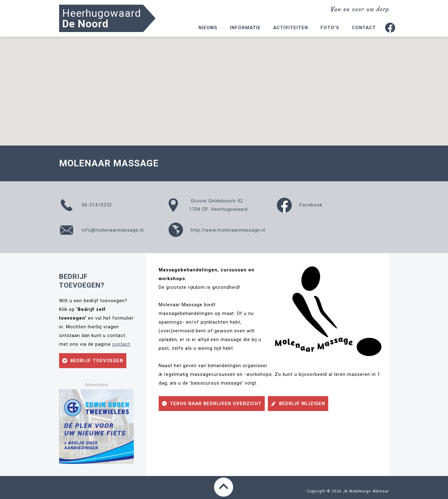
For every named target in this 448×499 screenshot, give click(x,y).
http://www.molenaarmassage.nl (217, 230)
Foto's (330, 28)
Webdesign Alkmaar (369, 491)
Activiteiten (291, 28)
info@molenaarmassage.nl (101, 230)
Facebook (300, 205)
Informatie (245, 28)
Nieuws (208, 28)
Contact (364, 28)
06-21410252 (86, 205)
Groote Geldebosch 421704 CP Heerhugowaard (208, 205)
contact (121, 344)
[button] (224, 85)
